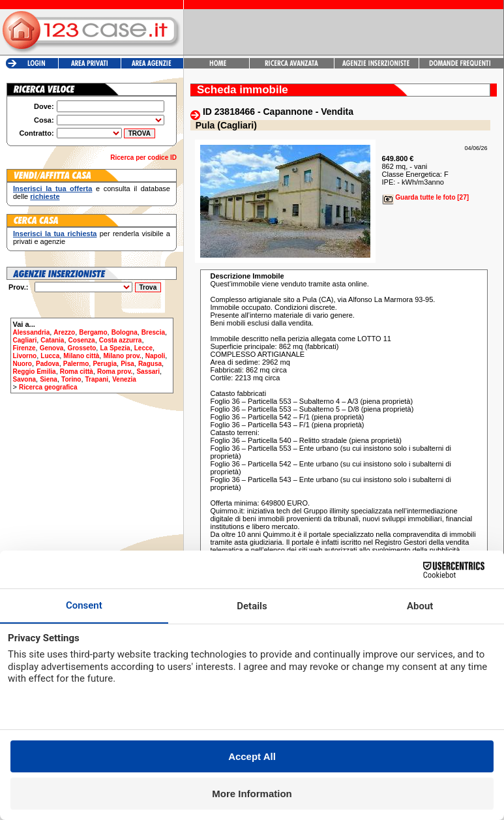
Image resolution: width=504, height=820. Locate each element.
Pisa (127, 364)
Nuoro (22, 364)
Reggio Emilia (35, 372)
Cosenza (82, 340)
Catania (52, 340)
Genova (52, 348)
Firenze (24, 348)
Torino (71, 379)
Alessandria (32, 332)
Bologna (125, 332)
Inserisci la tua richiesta (55, 234)
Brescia (153, 332)
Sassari (148, 372)
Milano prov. (122, 356)
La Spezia (115, 348)
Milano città (81, 356)
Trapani (97, 379)
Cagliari (25, 340)
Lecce (143, 348)
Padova (48, 364)
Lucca (50, 356)
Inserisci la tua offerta (52, 189)
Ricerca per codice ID (143, 158)
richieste (45, 196)
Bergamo (93, 332)
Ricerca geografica (48, 387)
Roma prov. (115, 372)
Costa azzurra (121, 340)
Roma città (77, 372)
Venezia (124, 379)
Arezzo (64, 332)
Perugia (105, 364)
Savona (25, 379)
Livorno (25, 356)
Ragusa (150, 364)
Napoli (156, 356)
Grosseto (82, 348)
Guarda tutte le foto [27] (426, 197)
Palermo (76, 364)
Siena (49, 379)
